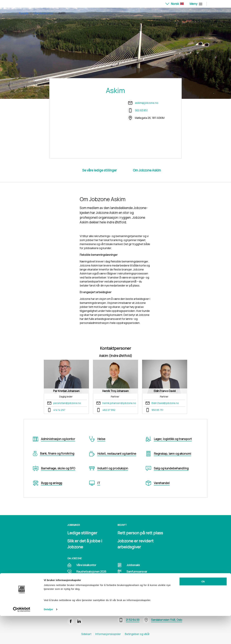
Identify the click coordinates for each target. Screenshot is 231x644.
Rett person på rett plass (140, 533)
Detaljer (48, 637)
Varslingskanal (135, 585)
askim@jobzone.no (147, 103)
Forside (24, 13)
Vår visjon (82, 578)
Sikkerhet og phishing (90, 585)
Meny (195, 4)
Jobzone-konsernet (139, 578)
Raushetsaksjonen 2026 (91, 572)
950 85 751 (158, 410)
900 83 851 (141, 110)
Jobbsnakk (133, 565)
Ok (203, 610)
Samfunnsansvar (137, 572)
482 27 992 (109, 410)
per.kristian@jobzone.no (67, 403)
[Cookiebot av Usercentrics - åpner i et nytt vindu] (22, 637)
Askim (62, 13)
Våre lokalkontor (43, 13)
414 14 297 (59, 410)
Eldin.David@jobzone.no (165, 403)
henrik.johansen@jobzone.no (119, 403)
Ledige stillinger (82, 533)
